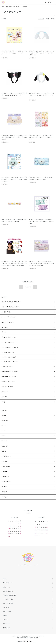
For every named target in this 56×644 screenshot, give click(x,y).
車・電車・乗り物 (6, 312)
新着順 (53, 19)
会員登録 (5, 615)
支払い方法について (8, 591)
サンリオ (4, 416)
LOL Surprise (5, 487)
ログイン (5, 620)
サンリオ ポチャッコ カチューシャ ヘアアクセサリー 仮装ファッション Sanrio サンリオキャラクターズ (41, 95)
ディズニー (4, 436)
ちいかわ (4, 431)
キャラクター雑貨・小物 (8, 352)
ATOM (8, 607)
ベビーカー (4, 392)
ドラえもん (4, 492)
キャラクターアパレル (7, 367)
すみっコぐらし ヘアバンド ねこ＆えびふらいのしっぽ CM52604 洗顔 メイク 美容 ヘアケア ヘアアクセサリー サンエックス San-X (41, 264)
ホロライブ (4, 497)
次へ (35, 287)
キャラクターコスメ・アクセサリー (12, 7)
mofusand (4, 441)
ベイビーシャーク (6, 482)
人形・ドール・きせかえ (8, 322)
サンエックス (5, 421)
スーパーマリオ (5, 477)
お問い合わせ (6, 628)
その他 (3, 402)
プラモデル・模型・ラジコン (9, 337)
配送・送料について (8, 583)
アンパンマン (5, 461)
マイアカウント (7, 611)
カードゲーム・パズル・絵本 (9, 377)
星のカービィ (5, 446)
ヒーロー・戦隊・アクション (9, 317)
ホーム (3, 7)
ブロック (4, 332)
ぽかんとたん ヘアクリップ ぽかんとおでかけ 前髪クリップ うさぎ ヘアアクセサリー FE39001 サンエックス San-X (14, 179)
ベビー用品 (4, 397)
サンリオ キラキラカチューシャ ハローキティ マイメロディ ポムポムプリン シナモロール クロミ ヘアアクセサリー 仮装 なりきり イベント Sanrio (14, 264)
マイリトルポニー (6, 456)
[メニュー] (54, 2)
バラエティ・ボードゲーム (8, 382)
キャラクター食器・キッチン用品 (10, 371)
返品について (6, 587)
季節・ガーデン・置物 (7, 387)
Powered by (28, 641)
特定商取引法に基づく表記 (10, 595)
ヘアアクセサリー (24, 7)
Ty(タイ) (4, 451)
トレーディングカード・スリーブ (10, 347)
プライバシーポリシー (9, 599)
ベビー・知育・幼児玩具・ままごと (10, 307)
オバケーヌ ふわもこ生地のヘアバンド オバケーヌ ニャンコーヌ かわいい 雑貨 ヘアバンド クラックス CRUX (42, 222)
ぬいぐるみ (4, 327)
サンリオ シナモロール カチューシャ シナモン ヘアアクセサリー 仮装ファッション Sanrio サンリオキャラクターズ (42, 53)
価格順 (48, 19)
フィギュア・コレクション (8, 342)
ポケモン (4, 426)
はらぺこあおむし (6, 466)
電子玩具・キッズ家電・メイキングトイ (11, 302)
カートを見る (6, 624)
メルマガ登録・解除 (8, 603)
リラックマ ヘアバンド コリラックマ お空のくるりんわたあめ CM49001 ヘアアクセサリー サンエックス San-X (14, 137)
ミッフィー (4, 472)
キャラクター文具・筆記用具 (9, 357)
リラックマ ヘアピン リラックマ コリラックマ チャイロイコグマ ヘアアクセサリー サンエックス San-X (14, 53)
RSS (4, 607)
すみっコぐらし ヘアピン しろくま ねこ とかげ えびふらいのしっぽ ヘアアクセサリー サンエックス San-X (41, 137)
